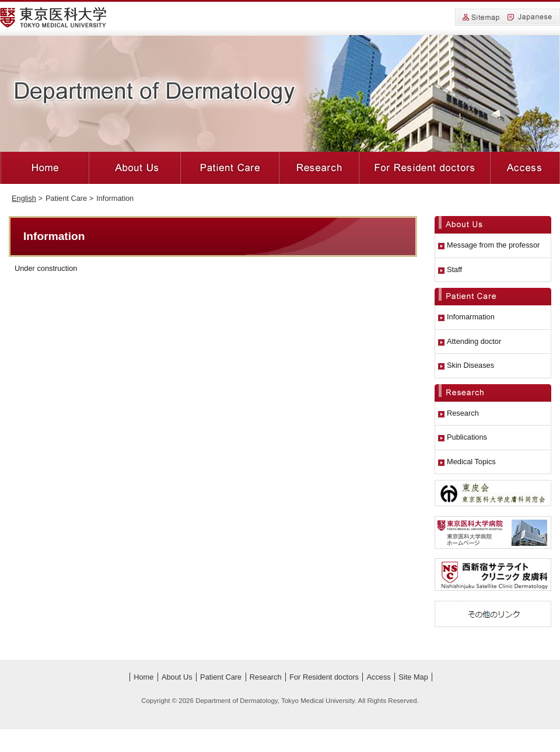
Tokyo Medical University (53, 17)
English (24, 198)
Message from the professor (493, 245)
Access (525, 168)
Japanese (530, 18)
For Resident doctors (425, 168)
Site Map (481, 18)
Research (319, 168)
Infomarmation (471, 317)
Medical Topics (471, 462)
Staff (454, 269)
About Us (135, 168)
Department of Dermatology (155, 93)
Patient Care (230, 168)
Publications (467, 437)
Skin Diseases (470, 365)
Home (44, 168)
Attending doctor (474, 341)
